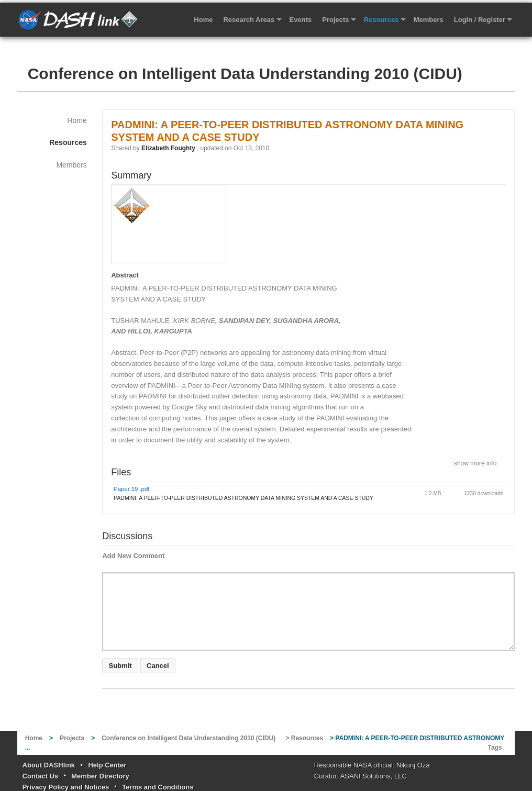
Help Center (107, 765)
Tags (495, 748)
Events (301, 20)
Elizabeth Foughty (168, 148)
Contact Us (41, 776)
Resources (381, 20)
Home (203, 20)
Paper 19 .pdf (131, 489)
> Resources (304, 738)
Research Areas (249, 20)
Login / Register (480, 20)
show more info (475, 463)
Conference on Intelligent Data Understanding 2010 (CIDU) (245, 74)
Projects (335, 20)
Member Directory (100, 776)
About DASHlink (49, 765)
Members (429, 20)
